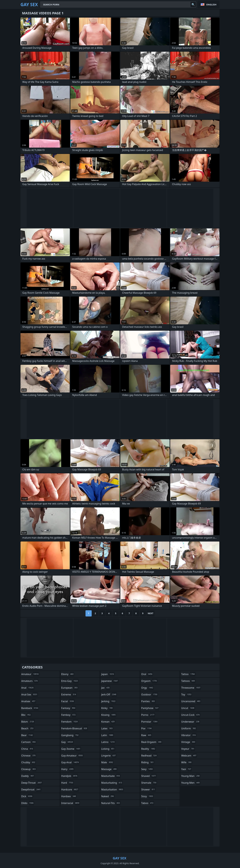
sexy (147, 769)
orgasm (149, 681)
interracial (71, 803)
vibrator (189, 735)
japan (108, 674)
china (27, 749)
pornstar (150, 722)
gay (67, 742)
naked (108, 796)
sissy (147, 796)
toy (187, 694)
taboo (148, 803)
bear (27, 735)
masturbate (111, 776)
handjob (70, 776)
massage (109, 769)
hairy (68, 769)
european (70, 688)
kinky (107, 708)
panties (148, 701)
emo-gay (70, 681)
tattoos (188, 681)
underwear (191, 722)
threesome (191, 688)
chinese (29, 756)
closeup (29, 769)
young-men (191, 783)
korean (108, 722)
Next (151, 613)
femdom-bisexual (75, 728)
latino (108, 742)
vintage (188, 742)
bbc (26, 715)
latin (108, 735)
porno (148, 715)
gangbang (70, 735)
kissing (109, 715)
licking (108, 749)
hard (68, 783)
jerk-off (109, 694)
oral (147, 674)
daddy (28, 776)
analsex (29, 701)
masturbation (112, 789)
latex (107, 728)
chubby (29, 762)
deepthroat (31, 789)
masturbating (112, 783)
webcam (189, 756)
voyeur (188, 749)
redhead (149, 756)
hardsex (69, 796)
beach (28, 728)
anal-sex (30, 694)
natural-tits (111, 803)
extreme (69, 694)
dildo (28, 803)
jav (106, 688)
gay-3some (71, 749)
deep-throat (32, 783)
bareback (30, 708)
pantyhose (150, 708)
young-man (191, 776)
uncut (188, 708)
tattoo (188, 674)
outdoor (150, 694)
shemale (149, 783)
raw (147, 735)
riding (148, 762)
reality (149, 749)
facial (68, 701)
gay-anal (70, 762)
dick (27, 796)
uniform (189, 728)
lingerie (109, 756)
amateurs (30, 681)
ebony (68, 674)
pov (147, 728)
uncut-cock (191, 715)
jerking (109, 701)
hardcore (70, 789)
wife (187, 762)
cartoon (29, 742)
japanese (110, 681)
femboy (69, 715)
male (107, 762)
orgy (148, 688)
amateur (30, 674)
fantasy (69, 708)
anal (28, 688)
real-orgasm (152, 742)
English (211, 4)
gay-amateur (72, 756)
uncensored (191, 701)
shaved (149, 776)
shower (148, 789)
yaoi (186, 769)
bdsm (28, 722)
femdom (70, 722)
